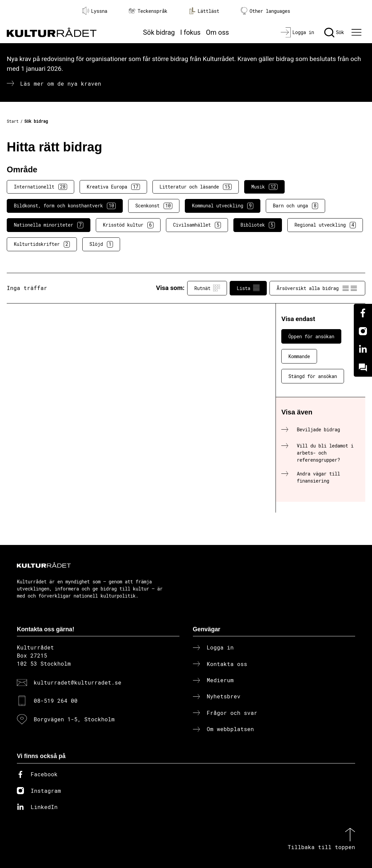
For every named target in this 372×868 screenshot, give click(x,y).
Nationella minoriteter (49, 225)
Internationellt (40, 187)
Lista (248, 288)
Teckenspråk (148, 11)
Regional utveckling (325, 225)
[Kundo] (363, 368)
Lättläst (204, 11)
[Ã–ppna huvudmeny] (357, 32)
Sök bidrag (159, 32)
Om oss (218, 32)
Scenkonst (154, 206)
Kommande (299, 356)
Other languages (265, 11)
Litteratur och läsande (196, 187)
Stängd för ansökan (313, 376)
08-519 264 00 (56, 701)
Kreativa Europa (113, 187)
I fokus (190, 32)
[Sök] (334, 32)
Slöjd (101, 244)
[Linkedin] (363, 349)
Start (13, 121)
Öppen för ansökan (311, 336)
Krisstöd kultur (128, 225)
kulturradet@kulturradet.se (78, 682)
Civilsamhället (197, 225)
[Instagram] (363, 331)
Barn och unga (295, 206)
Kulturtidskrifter (42, 244)
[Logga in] (297, 32)
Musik (264, 187)
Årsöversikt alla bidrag (317, 288)
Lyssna (95, 11)
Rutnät (207, 288)
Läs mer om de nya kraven (61, 83)
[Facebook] (363, 313)
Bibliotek (258, 225)
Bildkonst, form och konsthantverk (65, 206)
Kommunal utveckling (223, 206)
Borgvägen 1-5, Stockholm (74, 719)
